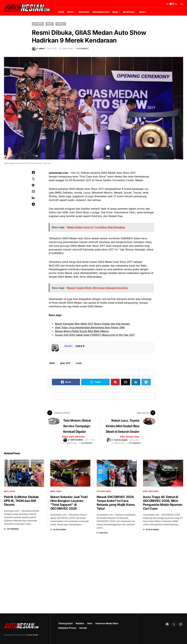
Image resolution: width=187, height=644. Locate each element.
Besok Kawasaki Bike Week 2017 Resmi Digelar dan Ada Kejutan (92, 324)
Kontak (83, 628)
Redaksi (80, 623)
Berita (50, 24)
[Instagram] (181, 624)
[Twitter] (174, 624)
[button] (172, 4)
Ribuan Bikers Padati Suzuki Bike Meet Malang (82, 331)
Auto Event (38, 24)
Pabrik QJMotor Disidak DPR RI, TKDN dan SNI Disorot (21, 501)
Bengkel (65, 437)
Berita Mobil (80, 437)
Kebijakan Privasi (67, 628)
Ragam (137, 437)
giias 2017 (65, 363)
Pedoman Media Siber (107, 623)
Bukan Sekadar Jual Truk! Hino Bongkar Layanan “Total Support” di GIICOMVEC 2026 (69, 503)
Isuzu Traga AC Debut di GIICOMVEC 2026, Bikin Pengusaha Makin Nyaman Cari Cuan (163, 503)
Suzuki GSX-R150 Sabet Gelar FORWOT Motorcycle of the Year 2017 (95, 335)
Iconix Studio (33, 635)
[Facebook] (167, 624)
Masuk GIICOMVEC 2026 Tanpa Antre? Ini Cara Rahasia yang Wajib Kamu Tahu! (116, 503)
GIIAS (52, 363)
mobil (79, 363)
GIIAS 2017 (61, 24)
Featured (130, 437)
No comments (83, 49)
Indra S (80, 346)
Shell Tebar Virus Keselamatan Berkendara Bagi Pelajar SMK (90, 327)
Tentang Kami (65, 623)
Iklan (90, 623)
